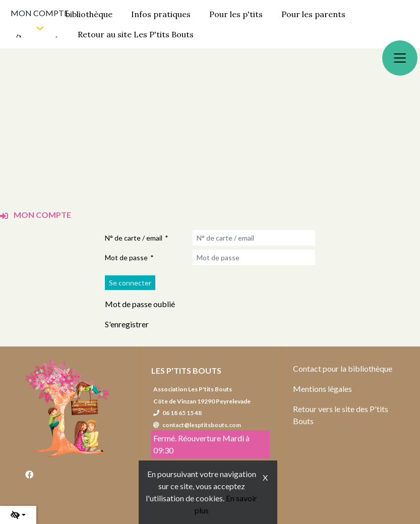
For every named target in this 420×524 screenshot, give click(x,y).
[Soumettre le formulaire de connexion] (130, 283)
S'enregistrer (127, 324)
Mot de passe (126, 257)
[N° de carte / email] (254, 238)
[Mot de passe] (254, 257)
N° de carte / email (134, 238)
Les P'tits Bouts (186, 370)
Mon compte (40, 13)
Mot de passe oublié (140, 304)
